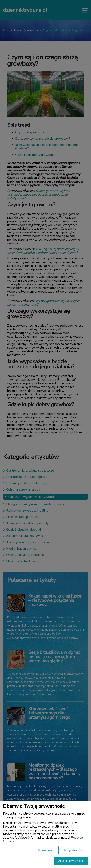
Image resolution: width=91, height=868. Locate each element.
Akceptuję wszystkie (71, 861)
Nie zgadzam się (73, 850)
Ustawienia (45, 850)
